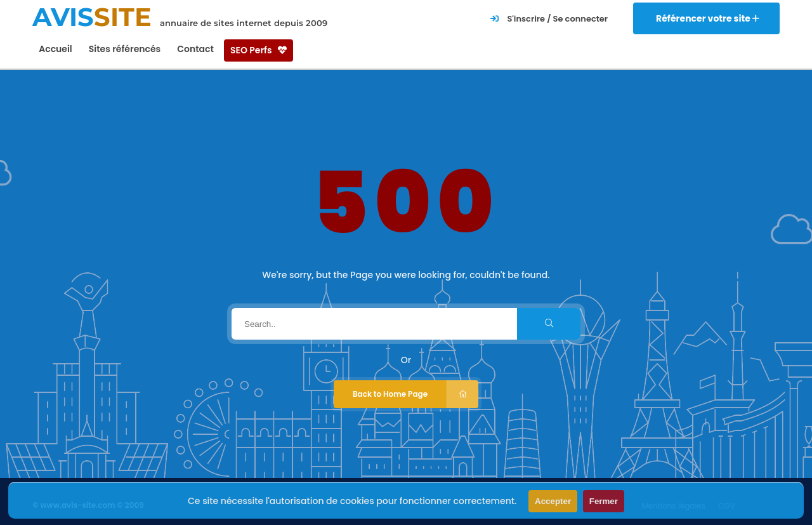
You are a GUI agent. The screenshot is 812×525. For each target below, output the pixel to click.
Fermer (604, 501)
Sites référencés (125, 49)
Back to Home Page (416, 394)
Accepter (553, 501)
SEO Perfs (259, 50)
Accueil (56, 49)
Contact (195, 49)
